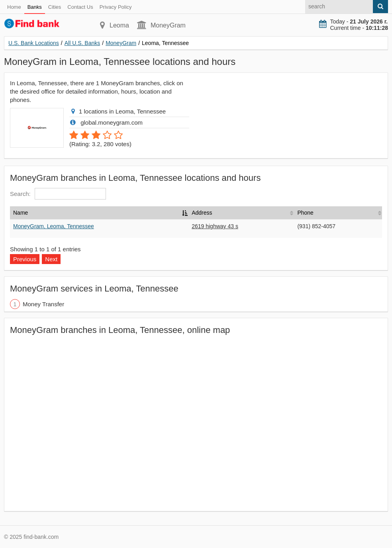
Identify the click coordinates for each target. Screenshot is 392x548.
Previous (25, 259)
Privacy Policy (116, 7)
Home (14, 7)
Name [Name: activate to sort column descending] (21, 213)
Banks (35, 7)
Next (51, 259)
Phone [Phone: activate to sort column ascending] (305, 213)
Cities (55, 7)
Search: (58, 194)
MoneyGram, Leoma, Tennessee (54, 226)
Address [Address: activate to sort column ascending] (202, 213)
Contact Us (80, 7)
